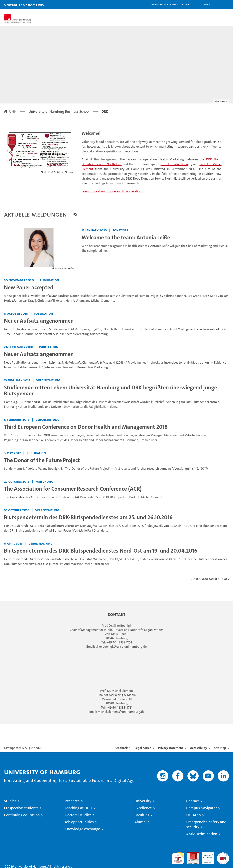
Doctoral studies (78, 815)
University (143, 801)
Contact (193, 801)
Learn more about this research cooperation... (113, 191)
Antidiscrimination (202, 834)
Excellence (143, 808)
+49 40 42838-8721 (119, 707)
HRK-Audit (206, 857)
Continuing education (22, 815)
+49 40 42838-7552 (119, 642)
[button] (207, 4)
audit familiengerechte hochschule (178, 858)
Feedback (121, 748)
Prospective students (21, 808)
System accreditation (223, 857)
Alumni (141, 822)
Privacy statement (171, 748)
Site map (220, 748)
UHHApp (194, 815)
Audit (191, 855)
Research (72, 801)
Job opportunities (79, 822)
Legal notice (143, 748)
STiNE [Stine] (186, 4)
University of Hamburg (24, 4)
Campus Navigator (202, 808)
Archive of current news (211, 579)
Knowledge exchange (82, 829)
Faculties (142, 815)
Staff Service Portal (164, 4)
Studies (10, 801)
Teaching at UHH (78, 808)
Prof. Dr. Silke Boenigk (176, 164)
